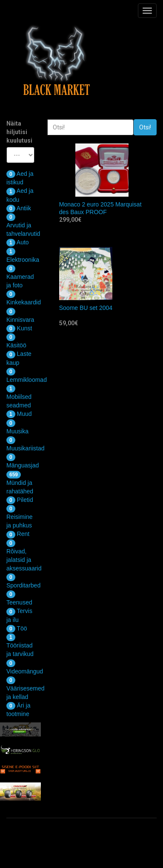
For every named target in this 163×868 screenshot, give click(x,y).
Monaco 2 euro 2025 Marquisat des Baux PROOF (100, 208)
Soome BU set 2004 (86, 308)
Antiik (19, 208)
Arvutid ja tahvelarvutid (23, 225)
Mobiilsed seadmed (19, 397)
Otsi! (145, 127)
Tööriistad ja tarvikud (20, 645)
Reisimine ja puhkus (19, 517)
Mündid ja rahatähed (20, 483)
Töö (17, 628)
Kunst (19, 328)
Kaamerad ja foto (20, 277)
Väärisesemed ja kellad (26, 688)
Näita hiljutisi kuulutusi (19, 132)
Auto (18, 242)
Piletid (20, 500)
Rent (18, 534)
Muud (19, 414)
